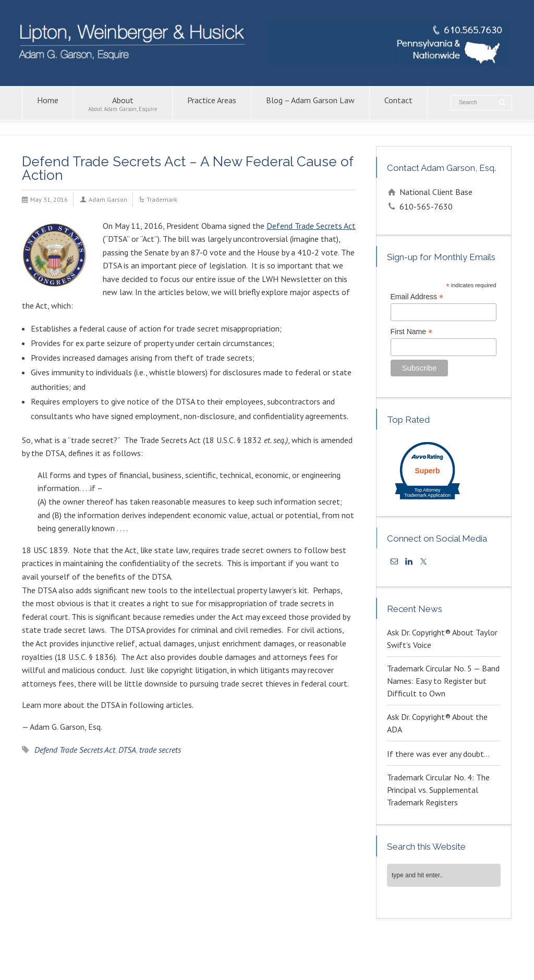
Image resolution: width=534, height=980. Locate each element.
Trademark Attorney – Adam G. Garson (80, 958)
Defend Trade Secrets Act (311, 226)
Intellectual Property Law (218, 947)
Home (48, 103)
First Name (412, 332)
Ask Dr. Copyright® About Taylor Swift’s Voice (442, 639)
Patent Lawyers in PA (404, 947)
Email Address (417, 297)
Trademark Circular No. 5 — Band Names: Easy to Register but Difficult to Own (443, 681)
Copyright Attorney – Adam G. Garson (314, 947)
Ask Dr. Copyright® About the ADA (437, 723)
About (123, 103)
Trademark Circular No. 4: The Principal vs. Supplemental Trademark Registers (438, 790)
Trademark (162, 199)
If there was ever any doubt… (438, 754)
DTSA (127, 750)
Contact (398, 103)
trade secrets (160, 750)
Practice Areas (212, 103)
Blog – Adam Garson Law (310, 103)
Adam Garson (108, 199)
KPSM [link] (469, 969)
